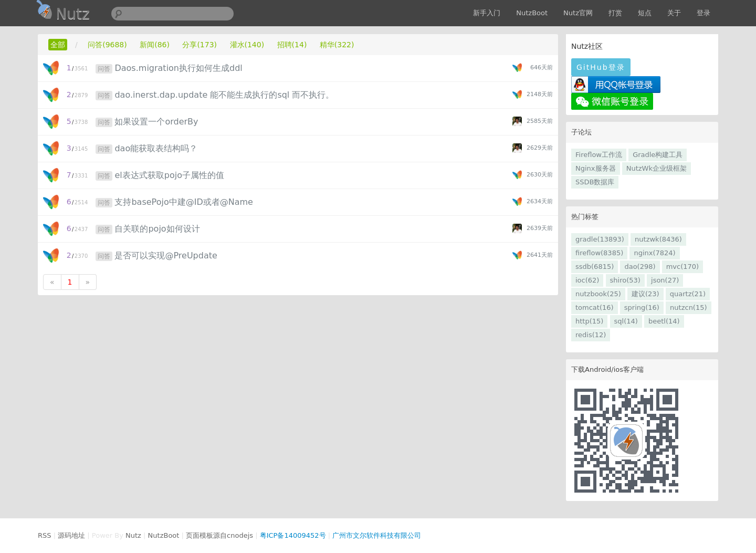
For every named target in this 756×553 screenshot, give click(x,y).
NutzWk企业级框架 (657, 168)
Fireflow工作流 (599, 155)
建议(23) (645, 294)
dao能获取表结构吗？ (156, 148)
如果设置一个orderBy (156, 122)
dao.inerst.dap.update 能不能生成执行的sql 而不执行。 (224, 95)
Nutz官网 (578, 13)
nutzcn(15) (688, 307)
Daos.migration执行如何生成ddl (178, 68)
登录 (703, 13)
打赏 (615, 13)
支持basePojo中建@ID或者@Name (183, 202)
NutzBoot (532, 13)
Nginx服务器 (596, 168)
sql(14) (626, 321)
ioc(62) (587, 280)
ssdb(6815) (595, 267)
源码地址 (71, 535)
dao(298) (640, 267)
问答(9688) (107, 45)
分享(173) (199, 45)
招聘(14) (292, 45)
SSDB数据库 (595, 182)
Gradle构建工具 (658, 155)
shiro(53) (625, 280)
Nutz (133, 535)
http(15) (589, 321)
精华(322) (337, 45)
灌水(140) (247, 45)
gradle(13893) (600, 239)
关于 (674, 13)
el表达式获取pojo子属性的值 (169, 175)
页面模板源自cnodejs (219, 535)
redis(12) (591, 335)
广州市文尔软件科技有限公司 (377, 535)
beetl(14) (664, 321)
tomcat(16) (595, 307)
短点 (645, 13)
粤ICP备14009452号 (293, 535)
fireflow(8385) (599, 253)
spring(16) (642, 307)
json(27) (665, 280)
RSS (45, 535)
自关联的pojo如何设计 (157, 229)
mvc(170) (682, 267)
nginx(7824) (654, 253)
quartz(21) (688, 294)
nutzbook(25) (598, 294)
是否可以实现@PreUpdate (166, 255)
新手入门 (487, 13)
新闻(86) (155, 45)
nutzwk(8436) (658, 239)
